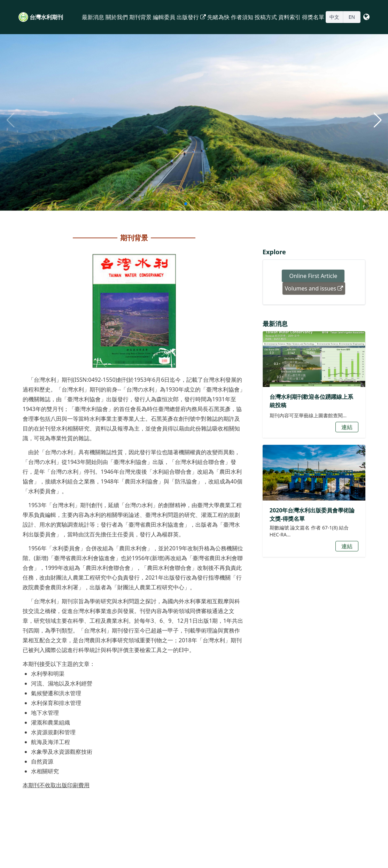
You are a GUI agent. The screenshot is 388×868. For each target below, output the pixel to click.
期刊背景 (140, 17)
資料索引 (289, 17)
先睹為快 (218, 17)
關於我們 (117, 17)
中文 (334, 17)
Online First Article (313, 276)
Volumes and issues (314, 288)
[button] (378, 120)
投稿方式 (266, 17)
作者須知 (242, 17)
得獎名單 (313, 17)
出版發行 (191, 17)
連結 (347, 427)
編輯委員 (164, 17)
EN (352, 17)
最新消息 (93, 17)
